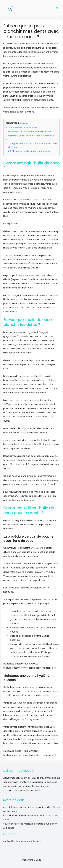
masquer (24, 123)
